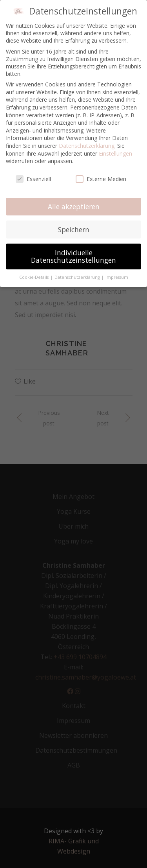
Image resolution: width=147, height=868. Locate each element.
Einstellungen (115, 153)
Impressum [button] (117, 277)
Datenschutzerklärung (87, 146)
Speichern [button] (74, 230)
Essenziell (33, 179)
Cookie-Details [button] (34, 277)
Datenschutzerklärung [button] (78, 277)
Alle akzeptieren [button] (74, 206)
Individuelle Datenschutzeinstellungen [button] (73, 256)
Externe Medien (101, 179)
